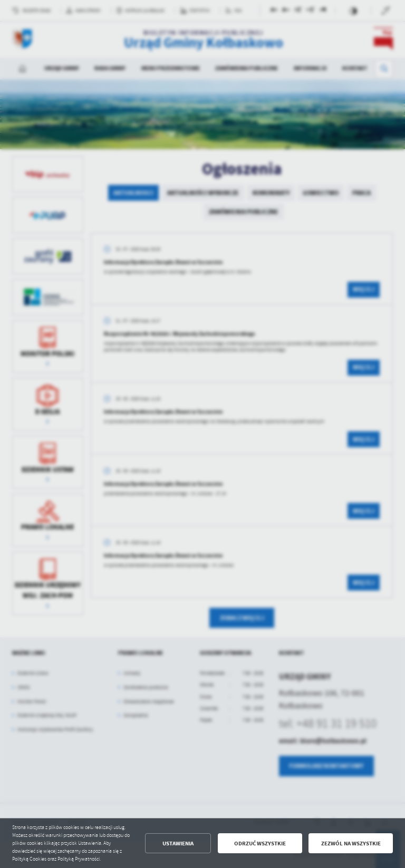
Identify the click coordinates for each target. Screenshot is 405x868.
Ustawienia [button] (178, 844)
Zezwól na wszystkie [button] (351, 844)
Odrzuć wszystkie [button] (260, 844)
